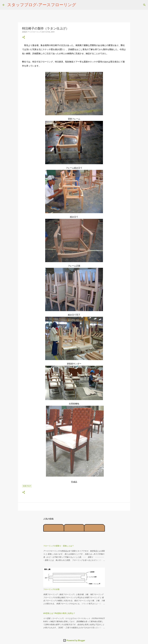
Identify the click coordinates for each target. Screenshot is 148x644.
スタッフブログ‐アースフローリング (42, 5)
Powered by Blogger (74, 640)
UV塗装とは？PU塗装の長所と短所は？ (59, 613)
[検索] (80, 5)
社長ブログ (27, 486)
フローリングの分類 (51, 589)
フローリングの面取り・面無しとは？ (59, 546)
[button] (24, 37)
